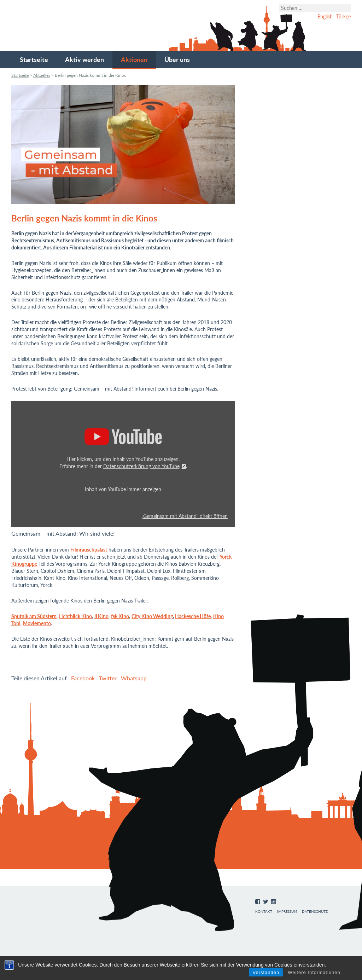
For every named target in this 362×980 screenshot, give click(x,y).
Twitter (108, 678)
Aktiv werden (84, 59)
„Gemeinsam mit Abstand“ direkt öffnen (185, 516)
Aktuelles (42, 75)
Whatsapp (134, 678)
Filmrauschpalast (89, 550)
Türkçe (343, 16)
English (325, 16)
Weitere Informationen (314, 972)
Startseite (34, 59)
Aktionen (134, 59)
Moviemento (37, 623)
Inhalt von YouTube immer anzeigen (123, 489)
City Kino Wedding (152, 616)
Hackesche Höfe (193, 616)
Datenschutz (315, 912)
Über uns (177, 59)
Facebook (83, 678)
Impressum (287, 912)
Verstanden (266, 972)
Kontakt (264, 912)
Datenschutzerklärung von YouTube (141, 466)
